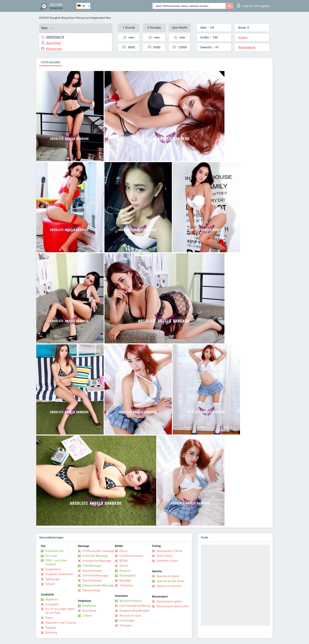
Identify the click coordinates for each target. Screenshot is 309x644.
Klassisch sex (54, 551)
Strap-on (125, 571)
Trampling (126, 585)
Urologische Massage (97, 561)
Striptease (89, 606)
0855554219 (55, 37)
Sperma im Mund (168, 576)
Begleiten (51, 599)
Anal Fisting (164, 556)
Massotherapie (92, 571)
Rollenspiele (128, 576)
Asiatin (243, 37)
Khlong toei (82, 18)
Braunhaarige (247, 47)
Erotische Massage (95, 556)
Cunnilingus (127, 621)
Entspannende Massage (98, 585)
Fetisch (50, 584)
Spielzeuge (52, 579)
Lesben (87, 616)
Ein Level (51, 556)
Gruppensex (53, 569)
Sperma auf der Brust (170, 581)
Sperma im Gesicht (169, 586)
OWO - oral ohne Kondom (56, 562)
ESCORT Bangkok (50, 18)
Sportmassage (92, 580)
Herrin (123, 551)
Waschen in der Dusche (61, 623)
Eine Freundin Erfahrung (135, 606)
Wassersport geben (169, 601)
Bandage (125, 580)
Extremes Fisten (167, 561)
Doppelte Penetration (59, 574)
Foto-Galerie (51, 62)
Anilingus (126, 625)
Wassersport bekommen (173, 606)
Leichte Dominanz (131, 556)
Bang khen (68, 18)
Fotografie (52, 604)
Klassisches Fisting (169, 551)
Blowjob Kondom (131, 601)
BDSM (123, 561)
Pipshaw (51, 628)
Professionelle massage (98, 551)
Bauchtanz (89, 611)
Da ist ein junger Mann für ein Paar (60, 611)
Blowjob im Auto (130, 616)
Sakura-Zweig (91, 590)
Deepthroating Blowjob (134, 611)
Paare (49, 618)
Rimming (51, 633)
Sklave (124, 566)
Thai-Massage (92, 566)
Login (254, 5)
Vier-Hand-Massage (95, 576)
